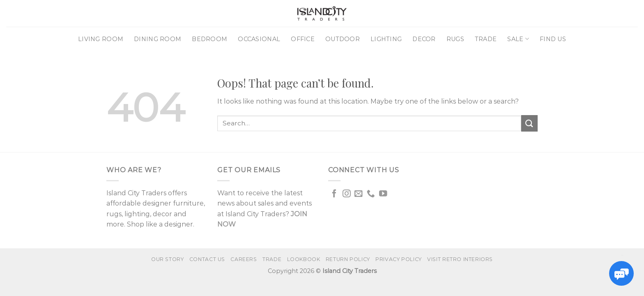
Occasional (259, 39)
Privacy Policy (399, 259)
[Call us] (371, 194)
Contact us (207, 259)
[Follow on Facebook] (334, 194)
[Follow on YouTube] (383, 194)
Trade (486, 39)
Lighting (386, 39)
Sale (518, 39)
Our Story (168, 259)
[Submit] (529, 123)
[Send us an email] (359, 194)
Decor (424, 39)
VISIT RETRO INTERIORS (460, 259)
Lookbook (304, 259)
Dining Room (158, 39)
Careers (244, 259)
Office (303, 39)
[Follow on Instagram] (347, 194)
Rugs (455, 39)
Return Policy (348, 259)
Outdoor (343, 39)
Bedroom (209, 39)
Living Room (101, 39)
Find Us (553, 39)
